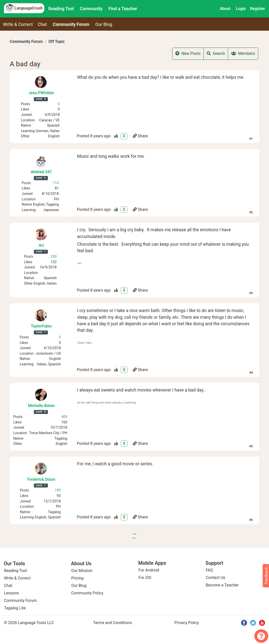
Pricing (77, 578)
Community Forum (26, 41)
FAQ (209, 570)
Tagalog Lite (15, 608)
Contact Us (216, 578)
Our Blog (79, 586)
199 (58, 490)
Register (258, 9)
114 (56, 183)
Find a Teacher (123, 9)
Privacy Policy (187, 623)
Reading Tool (61, 9)
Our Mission (82, 571)
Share (140, 136)
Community (91, 9)
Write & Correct (18, 24)
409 (64, 417)
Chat (42, 24)
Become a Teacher (222, 585)
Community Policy (87, 593)
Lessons (11, 593)
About (225, 9)
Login (241, 9)
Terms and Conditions (113, 623)
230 (54, 257)
